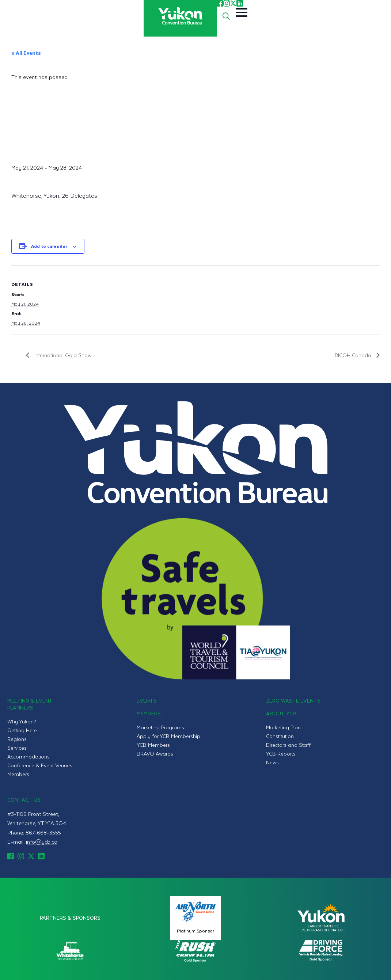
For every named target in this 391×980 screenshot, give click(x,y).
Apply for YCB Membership (168, 736)
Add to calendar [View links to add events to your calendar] (49, 246)
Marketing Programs (160, 727)
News (272, 762)
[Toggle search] (226, 16)
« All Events (26, 53)
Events (147, 701)
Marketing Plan (283, 727)
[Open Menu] (242, 12)
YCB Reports (281, 754)
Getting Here (22, 730)
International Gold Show (62, 355)
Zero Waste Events (293, 701)
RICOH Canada (354, 355)
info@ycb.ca (42, 841)
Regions (17, 739)
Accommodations (29, 756)
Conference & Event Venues (40, 765)
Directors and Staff (288, 745)
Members (18, 774)
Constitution (280, 736)
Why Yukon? (22, 721)
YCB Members (153, 745)
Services (17, 748)
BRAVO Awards (155, 754)
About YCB (281, 713)
